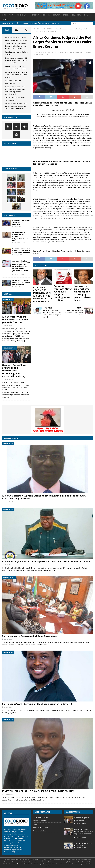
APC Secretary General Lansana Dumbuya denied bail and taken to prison (16, 75)
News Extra (76, 15)
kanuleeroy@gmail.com (12, 850)
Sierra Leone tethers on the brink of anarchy (83, 844)
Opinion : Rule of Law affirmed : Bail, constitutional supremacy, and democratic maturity (16, 46)
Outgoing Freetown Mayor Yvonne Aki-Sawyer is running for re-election (63, 293)
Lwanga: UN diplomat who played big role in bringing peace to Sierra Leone (82, 293)
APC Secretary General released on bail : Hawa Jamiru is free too (15, 320)
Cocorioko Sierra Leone (41, 821)
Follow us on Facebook (41, 827)
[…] (24, 341)
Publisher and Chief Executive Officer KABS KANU (63, 52)
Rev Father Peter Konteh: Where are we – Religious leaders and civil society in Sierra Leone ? (16, 106)
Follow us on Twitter (40, 831)
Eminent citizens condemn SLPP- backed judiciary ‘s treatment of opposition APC (16, 60)
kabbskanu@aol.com (24, 864)
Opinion (66, 15)
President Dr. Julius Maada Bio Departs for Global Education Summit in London (46, 561)
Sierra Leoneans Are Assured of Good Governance (30, 636)
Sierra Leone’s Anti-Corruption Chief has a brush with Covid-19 (37, 704)
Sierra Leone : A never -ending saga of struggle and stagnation (21, 282)
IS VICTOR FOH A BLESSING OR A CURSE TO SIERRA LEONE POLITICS (38, 791)
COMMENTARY (34, 15)
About (11, 15)
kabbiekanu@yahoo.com (12, 847)
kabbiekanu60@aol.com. (12, 852)
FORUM (36, 824)
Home (4, 15)
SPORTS (87, 15)
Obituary (56, 15)
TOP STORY (5, 19)
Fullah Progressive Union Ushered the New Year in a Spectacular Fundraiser (21, 251)
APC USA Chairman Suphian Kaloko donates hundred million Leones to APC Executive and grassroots (44, 497)
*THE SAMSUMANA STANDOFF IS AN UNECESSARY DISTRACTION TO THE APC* (20, 236)
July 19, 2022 (40, 52)
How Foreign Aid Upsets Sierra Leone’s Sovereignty (21, 222)
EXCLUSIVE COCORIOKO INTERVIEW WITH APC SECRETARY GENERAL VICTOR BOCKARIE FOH (43, 294)
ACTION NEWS (22, 15)
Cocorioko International (41, 817)
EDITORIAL (46, 15)
